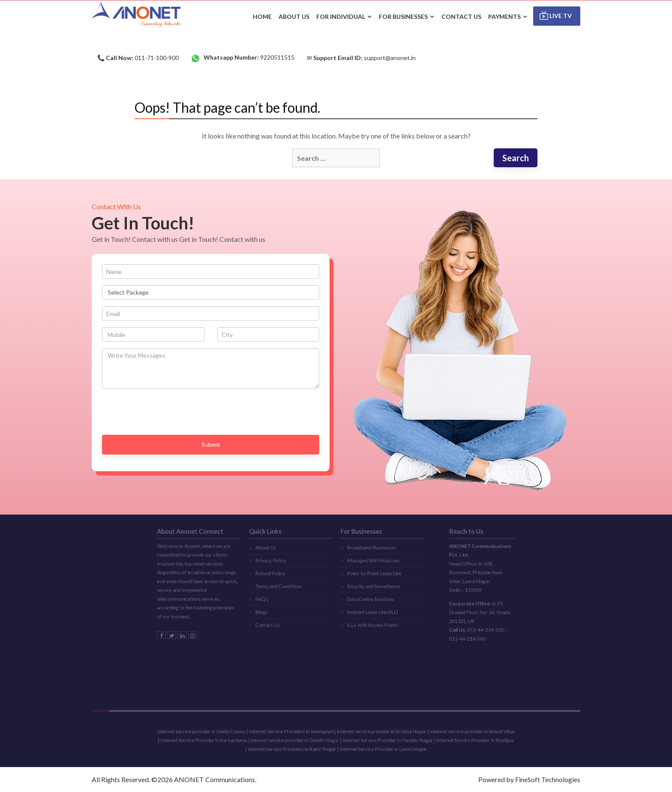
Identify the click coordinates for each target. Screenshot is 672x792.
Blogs (273, 599)
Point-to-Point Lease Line (369, 566)
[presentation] (167, 412)
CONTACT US (461, 17)
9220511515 (243, 58)
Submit (211, 444)
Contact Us (278, 610)
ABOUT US (294, 17)
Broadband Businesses (366, 545)
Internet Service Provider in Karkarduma (223, 740)
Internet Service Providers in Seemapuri (298, 733)
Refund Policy (280, 566)
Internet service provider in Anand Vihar (452, 733)
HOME (262, 17)
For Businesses (403, 17)
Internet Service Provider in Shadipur (454, 740)
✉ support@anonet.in (361, 58)
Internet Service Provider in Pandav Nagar (380, 740)
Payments (504, 17)
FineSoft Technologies (548, 779)
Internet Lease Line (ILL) (367, 599)
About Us (276, 545)
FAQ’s (273, 588)
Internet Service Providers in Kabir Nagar (299, 748)
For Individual (341, 17)
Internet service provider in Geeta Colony (222, 733)
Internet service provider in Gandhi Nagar (301, 740)
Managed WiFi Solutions (368, 556)
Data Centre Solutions (365, 588)
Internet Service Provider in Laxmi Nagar (376, 748)
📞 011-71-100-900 (138, 58)
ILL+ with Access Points (367, 610)
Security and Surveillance (368, 578)
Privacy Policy (280, 556)
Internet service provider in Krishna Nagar (375, 733)
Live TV (556, 15)
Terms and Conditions (287, 578)
